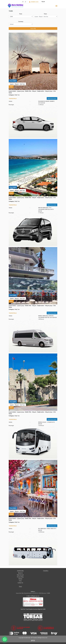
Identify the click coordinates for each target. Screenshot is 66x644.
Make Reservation (52, 98)
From (21, 14)
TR (42, 2)
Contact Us (20, 583)
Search (33, 28)
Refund (20, 579)
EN (44, 2)
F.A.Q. (20, 581)
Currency (21, 21)
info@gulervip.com (35, 596)
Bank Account (20, 575)
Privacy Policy (20, 577)
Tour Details (13, 98)
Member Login (34, 2)
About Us (20, 573)
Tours (45, 14)
